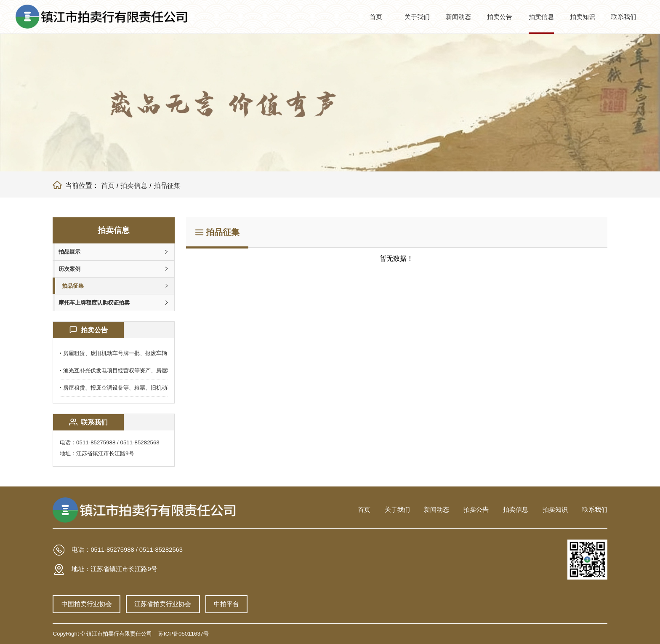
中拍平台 (230, 604)
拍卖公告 (500, 17)
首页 (376, 17)
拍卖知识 (583, 17)
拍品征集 (167, 186)
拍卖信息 (541, 17)
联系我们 (624, 17)
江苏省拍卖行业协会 (165, 604)
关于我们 (417, 17)
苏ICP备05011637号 (184, 634)
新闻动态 (458, 17)
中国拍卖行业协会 (87, 604)
